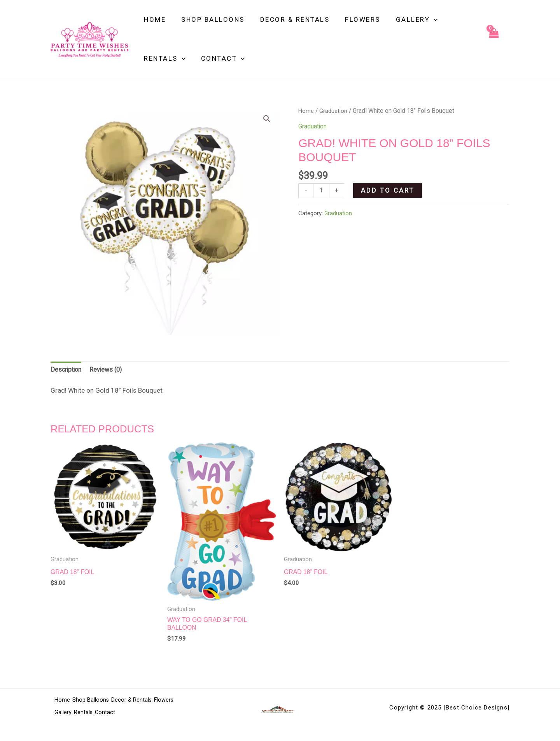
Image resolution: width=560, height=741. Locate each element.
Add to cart (389, 190)
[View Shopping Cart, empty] (493, 39)
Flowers (354, 19)
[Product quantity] (322, 191)
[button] (266, 119)
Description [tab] (67, 370)
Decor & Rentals (289, 19)
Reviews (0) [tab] (109, 370)
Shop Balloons (209, 19)
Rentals (164, 58)
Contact (220, 58)
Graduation (334, 111)
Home (154, 19)
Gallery (406, 19)
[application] (423, 19)
